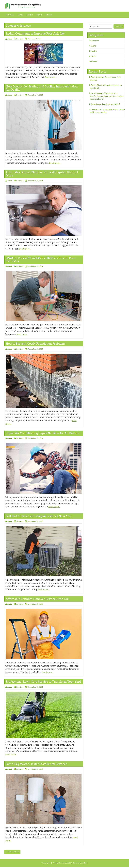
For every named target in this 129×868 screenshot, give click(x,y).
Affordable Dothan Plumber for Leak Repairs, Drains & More (42, 174)
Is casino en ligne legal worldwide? (106, 104)
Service (49, 15)
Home (39, 15)
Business (10, 15)
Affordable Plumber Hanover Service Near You (37, 599)
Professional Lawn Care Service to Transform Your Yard (43, 682)
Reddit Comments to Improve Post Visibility (35, 34)
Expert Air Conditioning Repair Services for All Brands (42, 433)
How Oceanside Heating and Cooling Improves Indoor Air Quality (42, 88)
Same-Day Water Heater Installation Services (36, 764)
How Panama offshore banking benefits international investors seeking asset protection (107, 96)
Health (30, 15)
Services (20, 39)
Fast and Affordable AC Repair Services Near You (38, 516)
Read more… (51, 77)
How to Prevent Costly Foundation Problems (36, 344)
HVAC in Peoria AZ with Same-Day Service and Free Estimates (40, 260)
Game (20, 15)
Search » (119, 26)
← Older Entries (12, 852)
